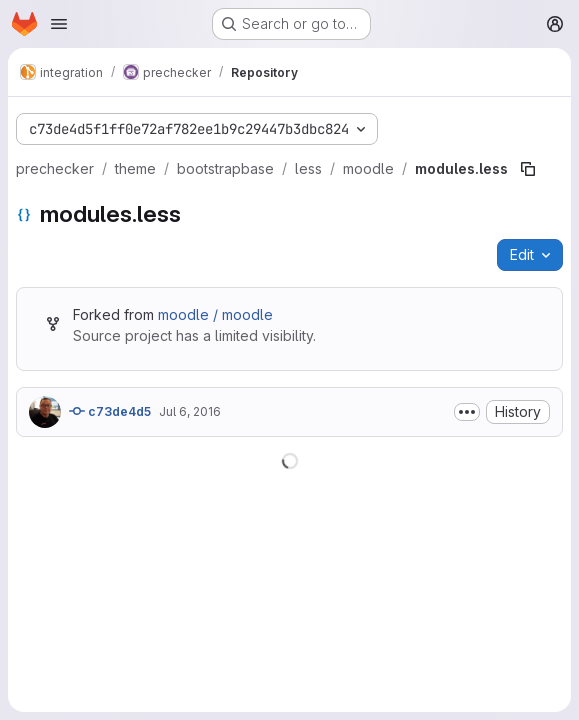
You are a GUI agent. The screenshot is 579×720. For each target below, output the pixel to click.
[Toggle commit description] (467, 412)
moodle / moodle (215, 314)
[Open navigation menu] (59, 24)
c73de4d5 (110, 411)
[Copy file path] (528, 169)
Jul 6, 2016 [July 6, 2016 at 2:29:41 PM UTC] (190, 411)
